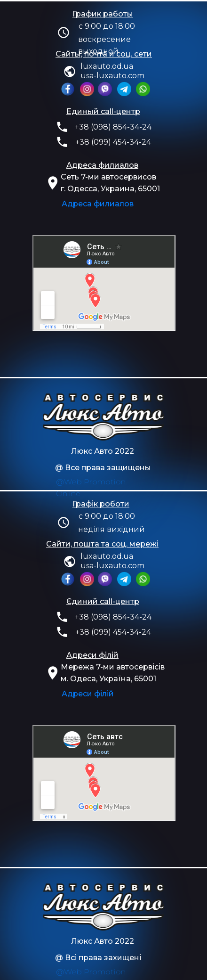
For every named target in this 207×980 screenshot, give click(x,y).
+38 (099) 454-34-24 (113, 142)
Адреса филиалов (98, 204)
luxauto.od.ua (107, 66)
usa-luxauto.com (112, 76)
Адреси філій (88, 694)
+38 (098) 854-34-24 (113, 127)
